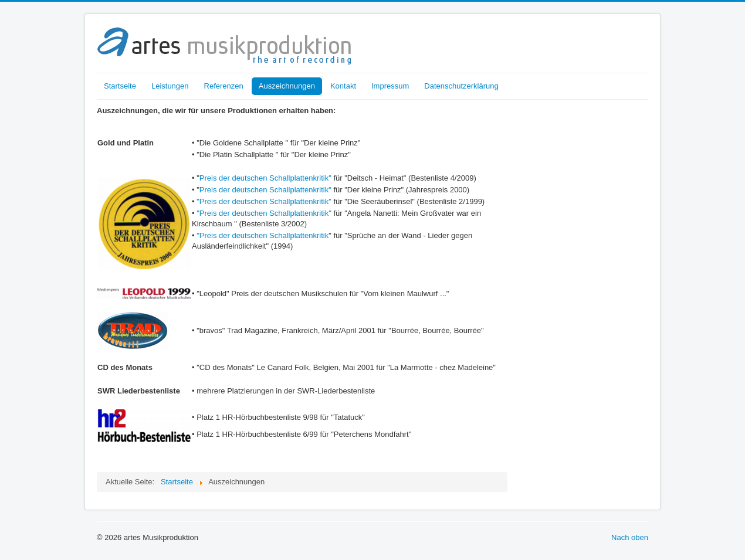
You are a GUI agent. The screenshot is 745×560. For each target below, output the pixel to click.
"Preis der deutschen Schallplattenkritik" (264, 201)
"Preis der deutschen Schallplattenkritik (263, 235)
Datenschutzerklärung (461, 86)
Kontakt (343, 86)
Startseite (120, 86)
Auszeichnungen (287, 86)
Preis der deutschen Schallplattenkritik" (265, 178)
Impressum (390, 86)
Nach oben (630, 537)
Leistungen (170, 86)
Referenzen (224, 86)
